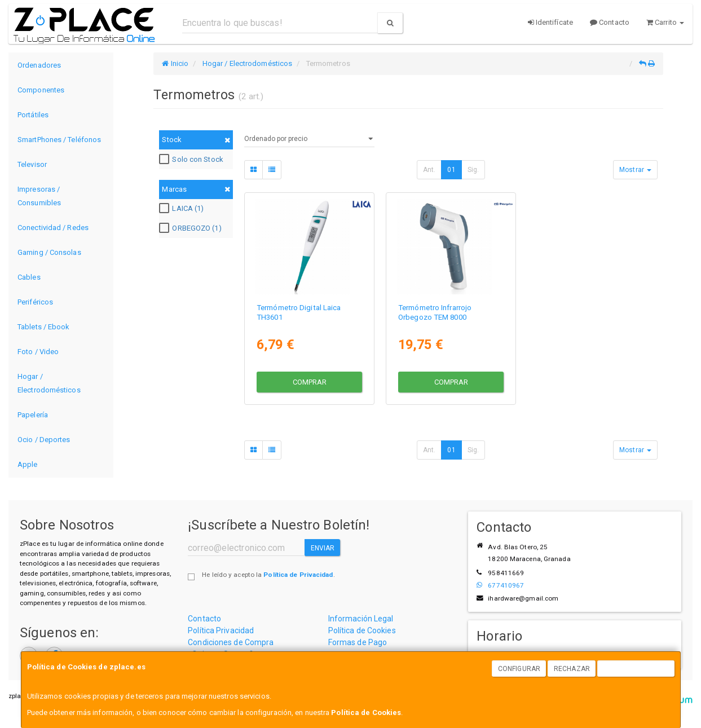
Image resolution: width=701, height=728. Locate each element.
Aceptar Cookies (636, 669)
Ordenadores (39, 65)
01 (451, 170)
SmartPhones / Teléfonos (59, 140)
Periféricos (35, 302)
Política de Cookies (366, 712)
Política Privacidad (221, 630)
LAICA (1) (183, 209)
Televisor (32, 164)
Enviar (323, 548)
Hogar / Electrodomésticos (49, 383)
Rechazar (572, 669)
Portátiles (33, 115)
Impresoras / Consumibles (39, 196)
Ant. (429, 170)
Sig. (473, 170)
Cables (29, 277)
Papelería (33, 415)
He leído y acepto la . (268, 575)
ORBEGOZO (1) (191, 228)
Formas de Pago (358, 642)
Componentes (41, 90)
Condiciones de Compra (231, 642)
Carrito (665, 22)
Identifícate (550, 22)
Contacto (610, 22)
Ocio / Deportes (44, 440)
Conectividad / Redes (53, 228)
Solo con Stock (192, 160)
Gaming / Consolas (49, 252)
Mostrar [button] (635, 170)
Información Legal (361, 619)
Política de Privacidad (298, 575)
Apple (28, 464)
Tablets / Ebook (44, 327)
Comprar (310, 381)
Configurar (519, 669)
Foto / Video (38, 352)
